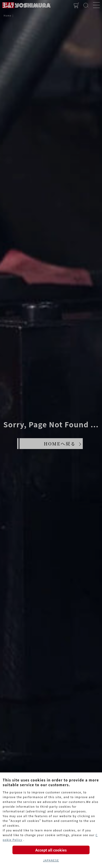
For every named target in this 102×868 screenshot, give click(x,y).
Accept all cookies (51, 850)
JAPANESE (51, 860)
